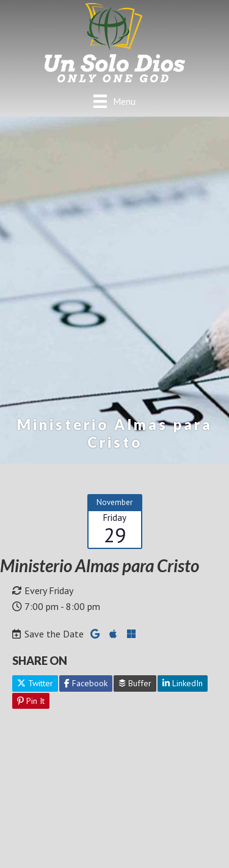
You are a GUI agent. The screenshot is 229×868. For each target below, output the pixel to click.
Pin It (31, 701)
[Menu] (114, 101)
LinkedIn (183, 683)
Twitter (35, 683)
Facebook (86, 683)
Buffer (135, 683)
